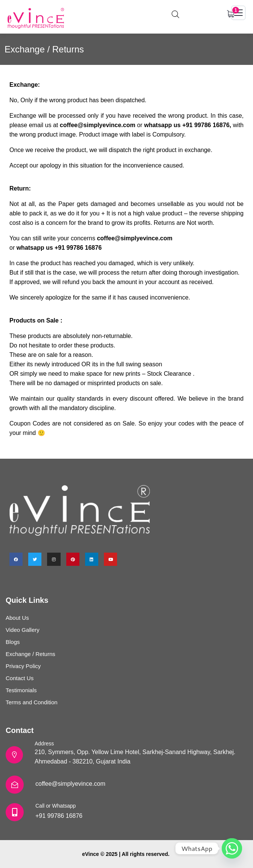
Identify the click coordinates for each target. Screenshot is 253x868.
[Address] (14, 755)
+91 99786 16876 (59, 816)
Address (44, 744)
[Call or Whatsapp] (15, 812)
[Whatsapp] (232, 848)
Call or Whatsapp (56, 806)
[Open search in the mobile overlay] (175, 13)
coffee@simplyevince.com (70, 784)
